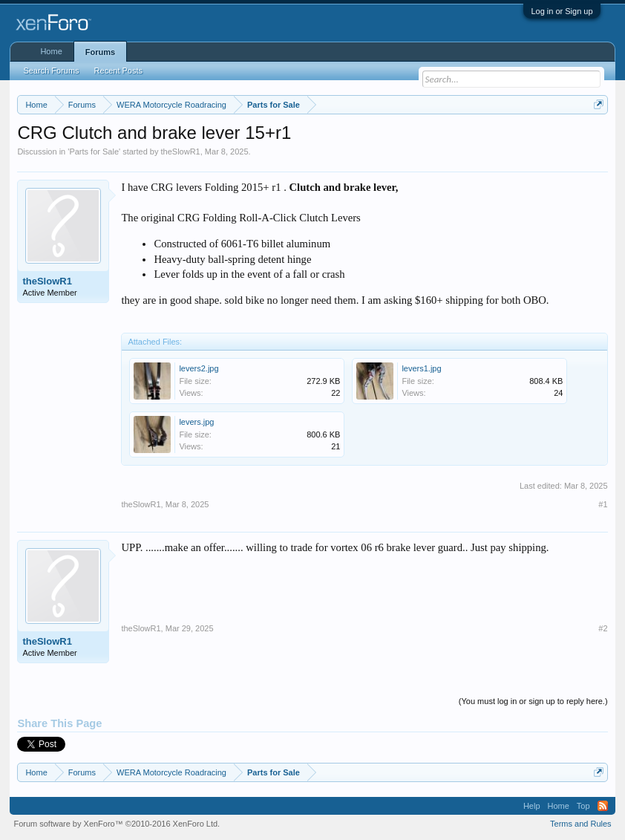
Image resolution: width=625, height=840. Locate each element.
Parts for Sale (94, 152)
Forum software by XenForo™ (117, 824)
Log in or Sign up (562, 11)
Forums (100, 52)
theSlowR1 (181, 152)
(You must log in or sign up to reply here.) (533, 701)
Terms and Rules (581, 824)
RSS (603, 806)
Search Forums (51, 71)
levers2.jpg (199, 368)
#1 (603, 504)
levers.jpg (196, 422)
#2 (603, 628)
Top (583, 806)
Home (51, 51)
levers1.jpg (421, 368)
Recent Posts (118, 71)
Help (532, 806)
